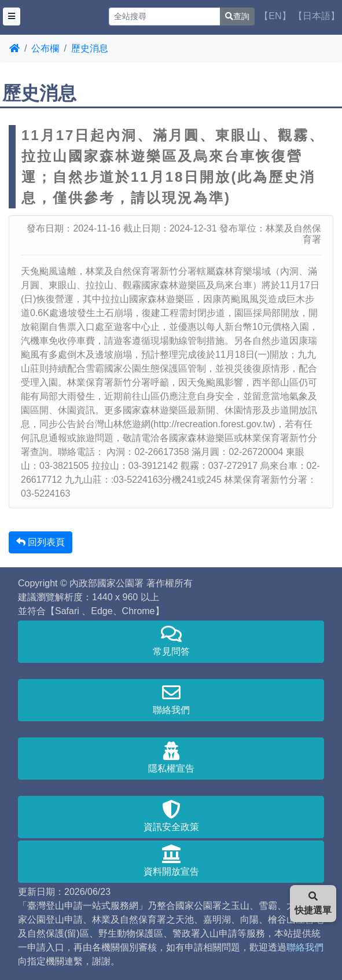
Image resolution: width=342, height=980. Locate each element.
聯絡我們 (171, 699)
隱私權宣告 (171, 757)
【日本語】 (317, 16)
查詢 (237, 16)
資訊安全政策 (171, 816)
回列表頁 (41, 542)
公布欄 (45, 48)
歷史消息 (90, 48)
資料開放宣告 (171, 860)
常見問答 (171, 641)
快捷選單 (313, 903)
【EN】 (275, 16)
